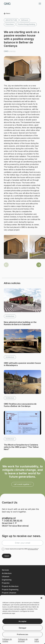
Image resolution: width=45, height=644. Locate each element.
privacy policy (33, 549)
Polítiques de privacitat (23, 640)
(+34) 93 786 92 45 (13, 521)
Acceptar (23, 621)
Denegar (23, 628)
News (7, 14)
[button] (41, 598)
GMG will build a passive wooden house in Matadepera (22, 364)
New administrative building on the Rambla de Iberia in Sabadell (20, 323)
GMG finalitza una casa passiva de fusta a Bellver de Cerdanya (20, 405)
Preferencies (22, 634)
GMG (7, 4)
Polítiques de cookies (7, 640)
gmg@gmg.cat (9, 518)
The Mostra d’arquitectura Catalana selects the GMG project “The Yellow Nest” (21, 447)
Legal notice (37, 640)
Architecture (11, 20)
